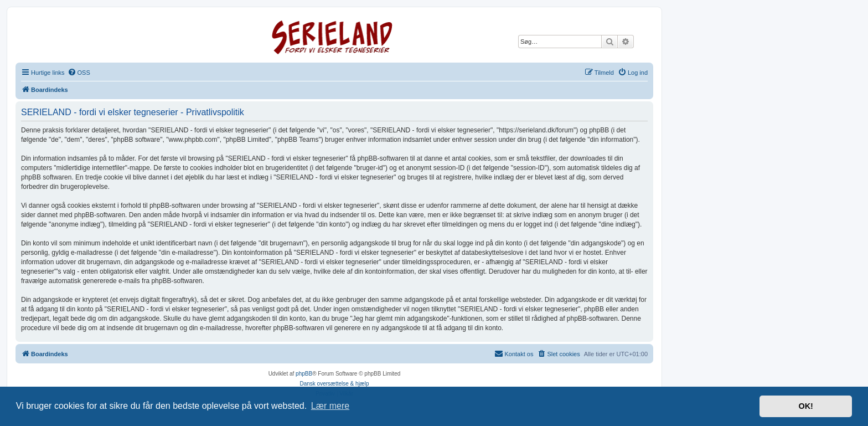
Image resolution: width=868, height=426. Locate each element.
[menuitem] (79, 73)
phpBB (304, 374)
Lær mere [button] (330, 406)
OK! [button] (805, 406)
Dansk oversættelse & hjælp (334, 384)
